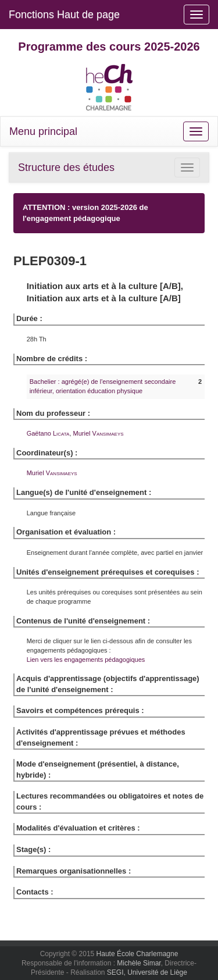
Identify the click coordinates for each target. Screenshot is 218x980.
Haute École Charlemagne (137, 954)
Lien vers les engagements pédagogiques (86, 660)
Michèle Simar (139, 963)
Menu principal (43, 131)
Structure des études (66, 168)
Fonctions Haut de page (64, 15)
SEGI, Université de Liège (147, 972)
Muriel (99, 433)
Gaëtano (48, 433)
